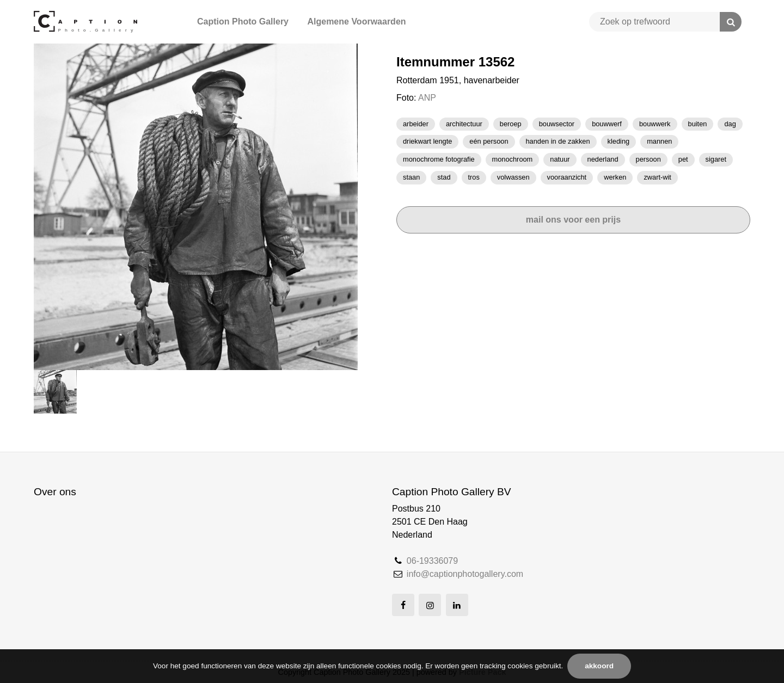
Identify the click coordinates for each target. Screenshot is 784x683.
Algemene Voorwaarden (356, 21)
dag (730, 124)
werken (615, 177)
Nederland (603, 159)
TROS (474, 177)
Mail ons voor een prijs (573, 220)
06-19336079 (432, 561)
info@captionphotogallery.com (465, 574)
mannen (659, 141)
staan (411, 177)
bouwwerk (655, 124)
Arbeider (416, 124)
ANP (427, 98)
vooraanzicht (567, 177)
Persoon (648, 159)
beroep (511, 124)
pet (683, 159)
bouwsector (557, 124)
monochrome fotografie (439, 159)
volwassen (513, 177)
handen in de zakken (558, 141)
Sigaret (716, 159)
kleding (619, 141)
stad (444, 177)
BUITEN (698, 124)
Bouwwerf (607, 124)
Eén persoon (489, 141)
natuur (560, 159)
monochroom (513, 159)
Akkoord (599, 666)
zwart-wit (657, 177)
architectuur (464, 124)
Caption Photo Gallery (243, 21)
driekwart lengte (427, 141)
